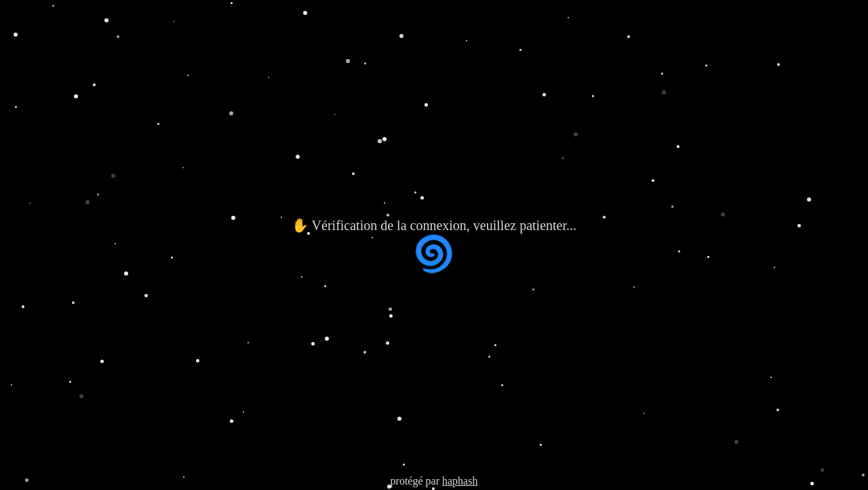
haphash (460, 481)
